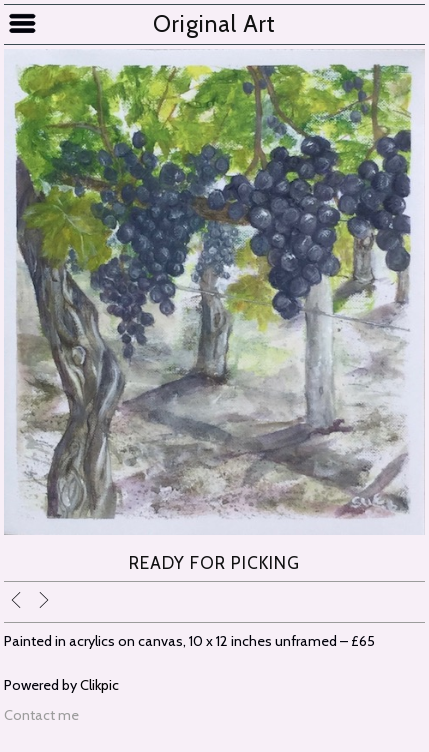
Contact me (41, 715)
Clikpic (99, 685)
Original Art (214, 24)
